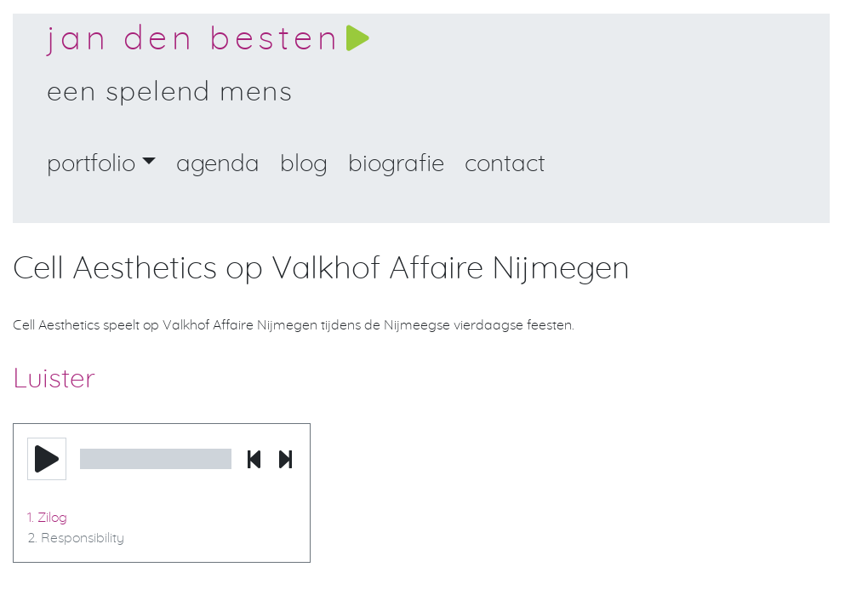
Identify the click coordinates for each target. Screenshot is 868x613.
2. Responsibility (76, 538)
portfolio (91, 164)
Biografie (396, 164)
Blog (304, 164)
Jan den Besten (194, 39)
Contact (505, 164)
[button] (47, 459)
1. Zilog (47, 518)
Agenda (218, 164)
